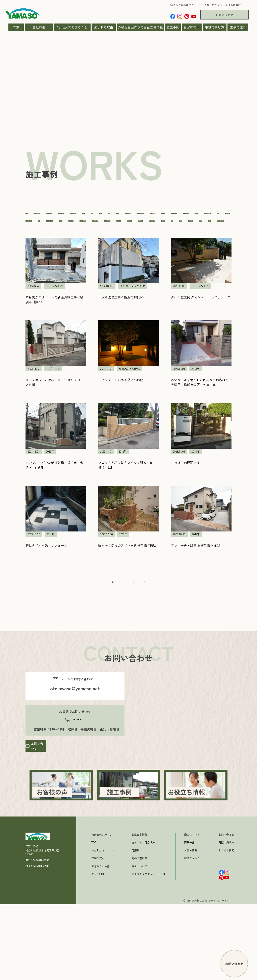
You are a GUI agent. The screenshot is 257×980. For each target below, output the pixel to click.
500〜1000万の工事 (135, 229)
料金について (139, 942)
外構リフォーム (178, 268)
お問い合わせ (224, 15)
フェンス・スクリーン (102, 255)
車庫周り (129, 280)
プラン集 (135, 255)
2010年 (194, 216)
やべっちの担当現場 (42, 268)
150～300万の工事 (167, 216)
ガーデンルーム (78, 242)
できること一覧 (100, 942)
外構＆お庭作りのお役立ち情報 (140, 27)
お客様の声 (192, 27)
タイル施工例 (193, 242)
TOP (16, 27)
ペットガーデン (162, 255)
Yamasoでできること (72, 27)
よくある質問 (226, 926)
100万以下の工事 (133, 216)
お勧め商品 (191, 926)
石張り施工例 (103, 280)
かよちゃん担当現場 (140, 242)
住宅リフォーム (146, 268)
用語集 (135, 926)
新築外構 (76, 280)
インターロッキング (42, 242)
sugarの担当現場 (170, 229)
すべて (32, 216)
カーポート (107, 242)
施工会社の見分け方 (143, 918)
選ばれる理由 (104, 27)
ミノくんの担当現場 (198, 255)
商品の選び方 (139, 934)
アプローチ (200, 229)
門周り (150, 280)
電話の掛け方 (215, 27)
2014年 (71, 229)
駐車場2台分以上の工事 (182, 280)
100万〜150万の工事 (97, 216)
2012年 (32, 229)
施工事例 (173, 27)
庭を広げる (36, 280)
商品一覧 (189, 918)
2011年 (213, 216)
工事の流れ (238, 27)
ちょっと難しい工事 (42, 255)
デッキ (71, 255)
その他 (169, 242)
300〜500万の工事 (98, 229)
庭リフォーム (192, 934)
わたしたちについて (103, 926)
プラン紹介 (98, 950)
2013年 (51, 229)
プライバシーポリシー (218, 976)
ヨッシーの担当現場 (81, 268)
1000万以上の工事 (60, 216)
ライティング (115, 268)
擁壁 (57, 280)
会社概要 (39, 27)
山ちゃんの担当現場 (214, 268)
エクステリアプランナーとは (148, 950)
